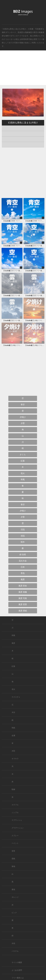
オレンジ (15, 897)
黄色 (13, 890)
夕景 (23, 423)
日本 (23, 567)
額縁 (13, 789)
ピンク (14, 913)
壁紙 (13, 859)
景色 (23, 573)
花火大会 (23, 561)
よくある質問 (17, 970)
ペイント (15, 843)
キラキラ (15, 759)
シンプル (15, 813)
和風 (23, 479)
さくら (23, 455)
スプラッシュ (17, 820)
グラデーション (18, 828)
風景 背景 (23, 604)
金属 (13, 736)
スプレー (15, 836)
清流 (23, 536)
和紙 (13, 728)
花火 (23, 473)
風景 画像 (23, 592)
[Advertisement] (23, 70)
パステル (15, 951)
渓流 (23, 530)
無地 (13, 866)
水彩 (13, 751)
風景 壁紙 (23, 611)
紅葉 (23, 461)
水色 (13, 943)
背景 (13, 851)
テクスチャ (16, 697)
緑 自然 (23, 555)
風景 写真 (23, 598)
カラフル (15, 805)
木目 (13, 712)
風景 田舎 (23, 586)
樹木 (23, 542)
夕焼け (23, 417)
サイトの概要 (17, 962)
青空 (35, 32)
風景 (23, 579)
